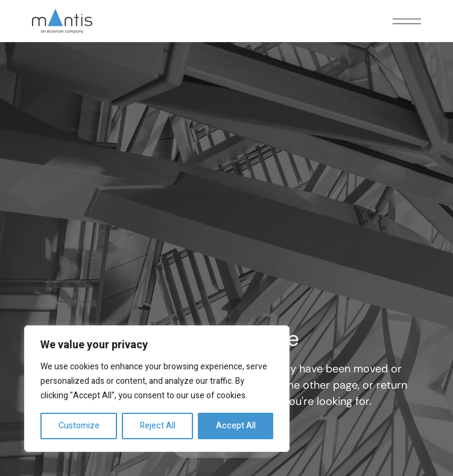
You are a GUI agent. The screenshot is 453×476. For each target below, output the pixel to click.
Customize (79, 426)
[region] (157, 389)
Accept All (236, 426)
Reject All (158, 426)
